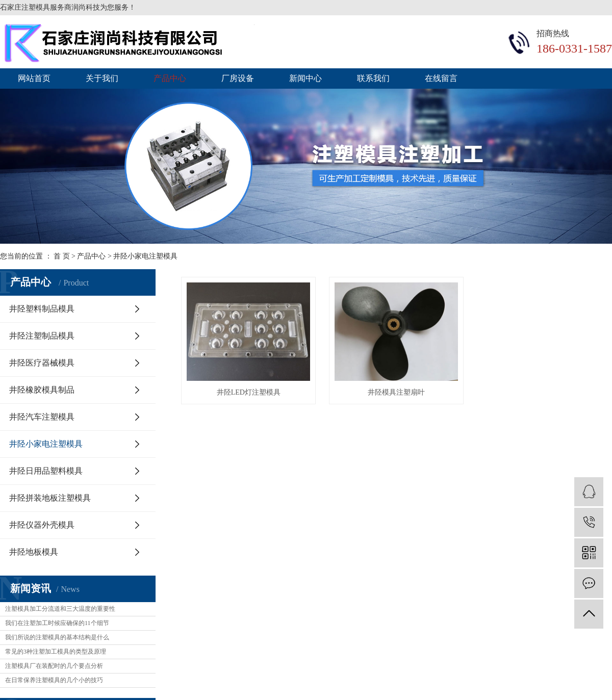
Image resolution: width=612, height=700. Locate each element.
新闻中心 (305, 78)
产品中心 (170, 78)
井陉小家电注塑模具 (145, 256)
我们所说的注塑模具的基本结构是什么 (57, 637)
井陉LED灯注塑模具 (249, 392)
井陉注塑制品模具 (42, 336)
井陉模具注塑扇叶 (396, 392)
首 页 (62, 256)
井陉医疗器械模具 (42, 363)
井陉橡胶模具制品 (42, 390)
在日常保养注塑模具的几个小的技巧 (54, 680)
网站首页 (34, 78)
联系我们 (373, 78)
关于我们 (102, 78)
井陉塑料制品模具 (42, 309)
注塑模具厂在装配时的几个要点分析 (54, 666)
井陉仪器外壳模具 (42, 525)
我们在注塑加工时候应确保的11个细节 (57, 623)
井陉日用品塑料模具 (46, 471)
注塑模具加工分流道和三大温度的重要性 (60, 609)
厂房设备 (238, 78)
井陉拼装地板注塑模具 (50, 498)
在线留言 (441, 78)
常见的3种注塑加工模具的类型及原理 (56, 652)
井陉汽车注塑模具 (42, 417)
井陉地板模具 (34, 552)
